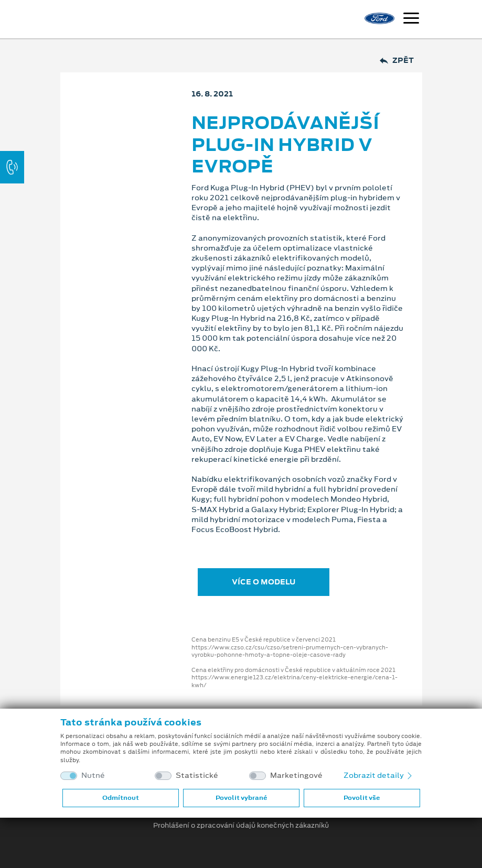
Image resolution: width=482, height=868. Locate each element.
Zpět (397, 61)
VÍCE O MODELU (264, 582)
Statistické (197, 775)
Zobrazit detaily (379, 775)
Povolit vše (362, 798)
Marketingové (296, 775)
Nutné (93, 775)
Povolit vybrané (241, 798)
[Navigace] (411, 19)
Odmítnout (121, 798)
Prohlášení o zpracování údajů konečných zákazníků (241, 826)
